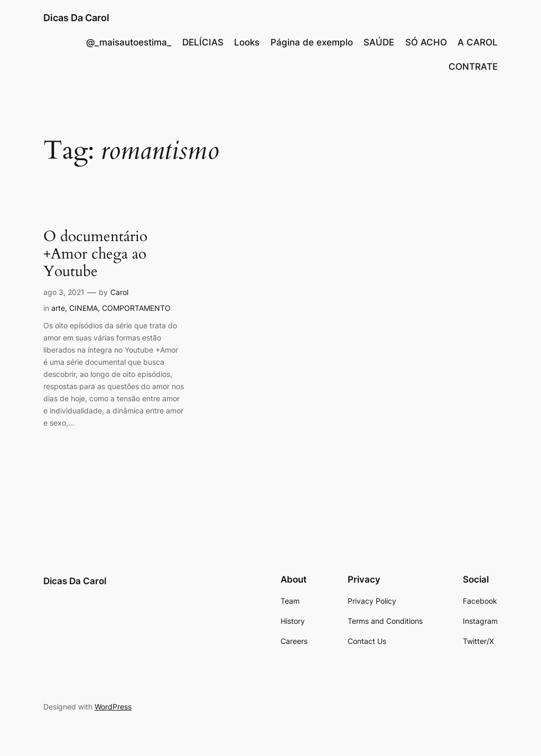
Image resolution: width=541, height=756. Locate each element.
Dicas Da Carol (76, 18)
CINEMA (83, 308)
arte (58, 308)
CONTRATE (473, 67)
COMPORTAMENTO (136, 308)
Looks (247, 42)
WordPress (113, 707)
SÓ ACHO (426, 42)
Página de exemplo (312, 42)
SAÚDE (379, 42)
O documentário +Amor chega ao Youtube (95, 254)
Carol (119, 292)
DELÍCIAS (203, 42)
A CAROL (478, 42)
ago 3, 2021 (64, 292)
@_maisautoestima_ (129, 42)
